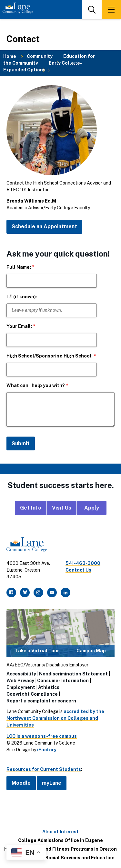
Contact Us (78, 570)
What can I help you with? (36, 385)
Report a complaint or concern (41, 701)
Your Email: (19, 326)
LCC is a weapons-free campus (42, 736)
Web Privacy (20, 681)
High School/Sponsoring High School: (50, 356)
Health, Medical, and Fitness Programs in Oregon (60, 849)
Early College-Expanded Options (43, 66)
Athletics (49, 687)
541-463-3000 (83, 563)
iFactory (47, 750)
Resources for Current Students (44, 769)
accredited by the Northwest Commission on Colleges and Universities (55, 718)
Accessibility (21, 674)
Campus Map (91, 651)
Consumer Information (63, 681)
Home (10, 56)
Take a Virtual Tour (37, 651)
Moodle (21, 783)
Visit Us (62, 508)
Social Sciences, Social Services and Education (60, 858)
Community (40, 56)
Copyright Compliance (32, 694)
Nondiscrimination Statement (73, 674)
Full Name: (19, 267)
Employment (21, 687)
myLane (52, 783)
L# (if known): (22, 297)
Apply (92, 508)
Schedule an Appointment (44, 226)
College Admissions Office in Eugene (60, 840)
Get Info (31, 508)
